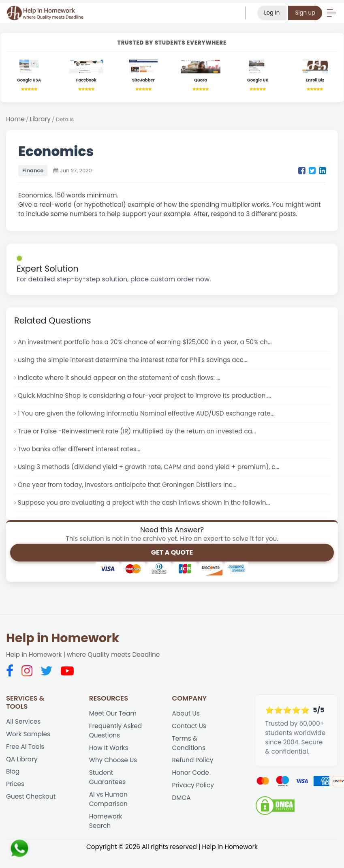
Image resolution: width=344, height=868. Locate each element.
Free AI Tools (25, 747)
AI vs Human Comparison (108, 799)
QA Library (22, 759)
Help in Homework (63, 638)
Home (15, 119)
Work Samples (28, 734)
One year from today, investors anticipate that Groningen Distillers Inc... (127, 485)
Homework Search (106, 821)
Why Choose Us (113, 760)
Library (40, 119)
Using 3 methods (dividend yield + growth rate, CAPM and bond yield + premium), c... (149, 467)
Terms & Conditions (189, 743)
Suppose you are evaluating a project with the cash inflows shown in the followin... (144, 503)
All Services (23, 721)
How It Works (109, 748)
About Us (186, 713)
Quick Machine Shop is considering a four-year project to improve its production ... (144, 395)
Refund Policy (193, 760)
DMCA (182, 798)
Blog (13, 771)
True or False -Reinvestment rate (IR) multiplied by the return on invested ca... (137, 431)
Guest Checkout (31, 796)
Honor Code (191, 773)
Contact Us (189, 726)
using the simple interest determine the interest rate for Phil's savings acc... (133, 360)
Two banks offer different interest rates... (79, 449)
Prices (15, 784)
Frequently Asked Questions (115, 731)
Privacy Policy (193, 785)
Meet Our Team (113, 713)
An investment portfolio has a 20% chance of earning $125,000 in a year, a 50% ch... (145, 342)
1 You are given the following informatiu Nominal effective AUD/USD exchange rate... (146, 413)
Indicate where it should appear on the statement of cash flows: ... (119, 378)
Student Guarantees (107, 777)
